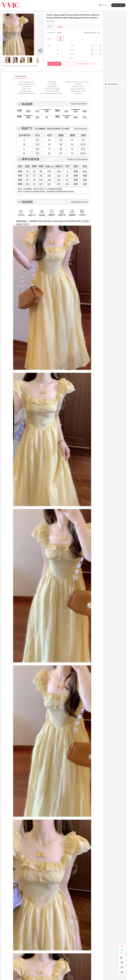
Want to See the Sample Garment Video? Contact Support (22, 66)
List (69, 64)
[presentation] (4, 60)
